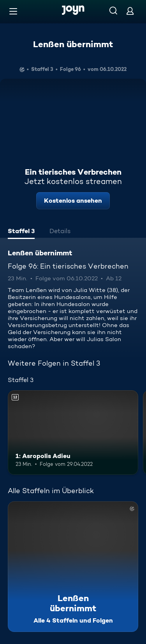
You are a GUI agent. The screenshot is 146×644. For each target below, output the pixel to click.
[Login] (130, 11)
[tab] (21, 232)
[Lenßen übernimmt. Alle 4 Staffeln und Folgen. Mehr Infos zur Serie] (73, 567)
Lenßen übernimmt (73, 44)
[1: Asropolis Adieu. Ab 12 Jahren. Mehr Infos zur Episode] (73, 433)
